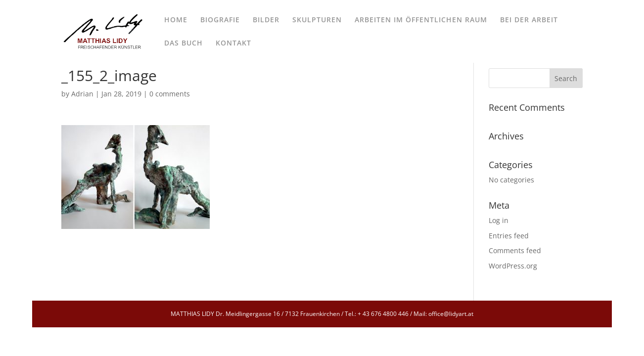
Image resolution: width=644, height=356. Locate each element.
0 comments (170, 94)
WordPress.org (513, 266)
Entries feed (509, 236)
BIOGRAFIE (220, 20)
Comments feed (515, 250)
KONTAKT (233, 44)
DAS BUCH (184, 44)
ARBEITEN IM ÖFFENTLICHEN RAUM (421, 20)
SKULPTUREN (317, 20)
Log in (499, 220)
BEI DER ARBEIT (529, 20)
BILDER (266, 20)
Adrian (82, 94)
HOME (176, 20)
